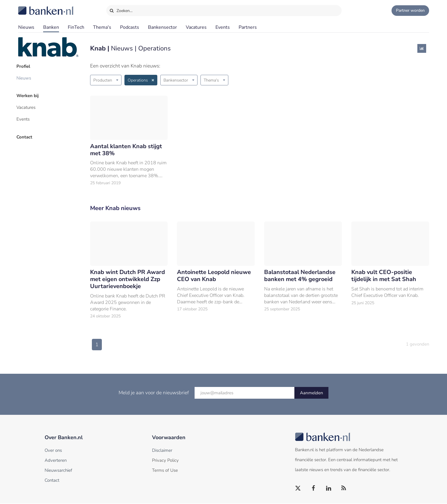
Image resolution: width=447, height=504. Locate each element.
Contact (26, 133)
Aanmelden (312, 393)
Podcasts (130, 27)
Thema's (102, 27)
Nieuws (26, 27)
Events (223, 27)
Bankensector (162, 27)
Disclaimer (162, 451)
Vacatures (196, 27)
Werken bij (29, 94)
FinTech (76, 27)
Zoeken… (121, 9)
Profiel (25, 66)
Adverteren (56, 461)
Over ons (53, 451)
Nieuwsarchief (58, 471)
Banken (51, 27)
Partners (248, 27)
